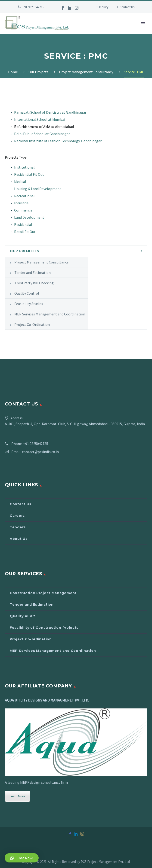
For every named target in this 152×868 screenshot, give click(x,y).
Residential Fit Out (29, 174)
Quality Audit (22, 616)
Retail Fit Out (25, 232)
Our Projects (24, 251)
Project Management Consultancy (41, 262)
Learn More (17, 796)
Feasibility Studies (29, 304)
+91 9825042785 (33, 7)
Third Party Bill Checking (34, 283)
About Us (19, 539)
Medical (20, 181)
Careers (17, 516)
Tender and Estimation (33, 272)
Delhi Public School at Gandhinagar (42, 134)
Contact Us (127, 7)
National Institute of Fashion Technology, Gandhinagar (58, 141)
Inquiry (104, 7)
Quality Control (27, 293)
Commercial (24, 210)
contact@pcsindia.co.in (40, 452)
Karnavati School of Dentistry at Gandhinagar (50, 112)
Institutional (24, 167)
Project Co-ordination (31, 639)
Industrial (22, 203)
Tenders (18, 527)
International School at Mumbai (40, 119)
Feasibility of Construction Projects (44, 628)
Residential (23, 224)
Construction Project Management (43, 593)
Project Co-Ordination (32, 324)
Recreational (24, 196)
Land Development (29, 217)
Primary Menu (143, 24)
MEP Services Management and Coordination (50, 314)
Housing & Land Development (38, 189)
